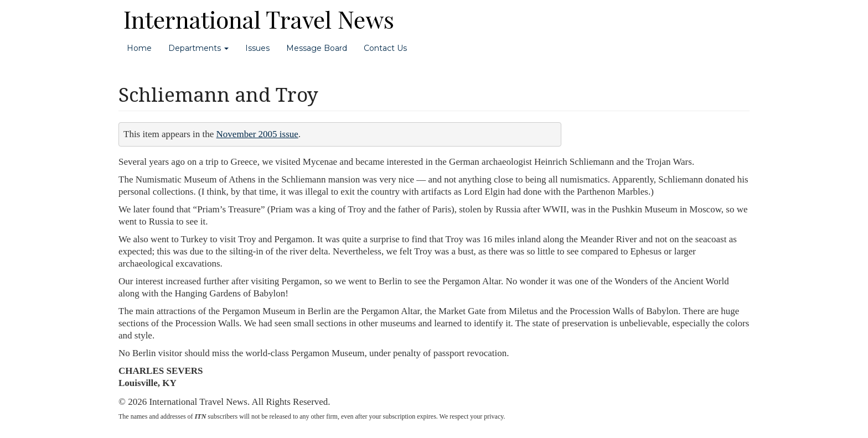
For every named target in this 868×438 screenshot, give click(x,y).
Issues (257, 48)
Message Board (317, 48)
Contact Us (385, 48)
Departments (198, 48)
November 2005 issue (257, 134)
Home (139, 48)
